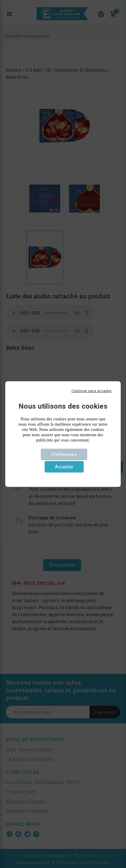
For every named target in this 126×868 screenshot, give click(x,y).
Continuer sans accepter (91, 391)
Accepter (64, 467)
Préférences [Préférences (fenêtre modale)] (64, 454)
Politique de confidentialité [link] (63, 476)
